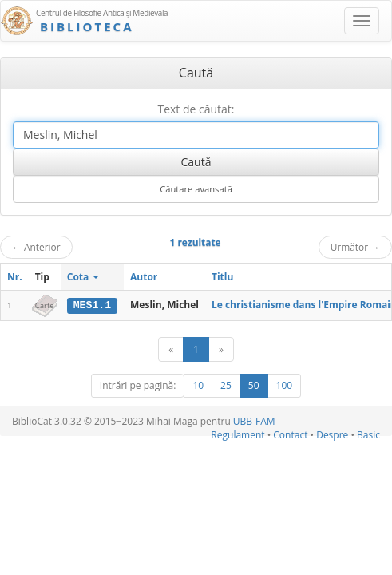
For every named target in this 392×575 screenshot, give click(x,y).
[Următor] (221, 349)
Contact (290, 435)
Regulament (238, 435)
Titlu (222, 277)
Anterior (36, 247)
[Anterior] (171, 349)
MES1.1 (92, 305)
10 (198, 385)
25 (226, 385)
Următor (355, 247)
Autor (144, 277)
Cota (83, 277)
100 (285, 385)
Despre (332, 435)
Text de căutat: (196, 109)
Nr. (15, 277)
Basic (368, 435)
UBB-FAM (254, 421)
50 (254, 385)
